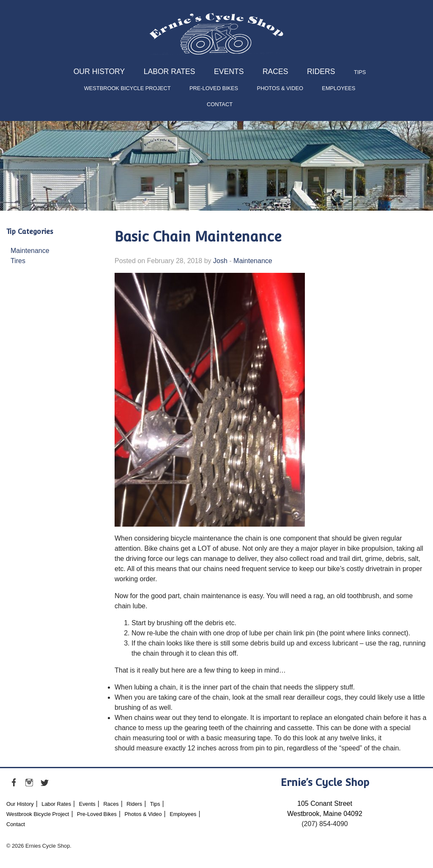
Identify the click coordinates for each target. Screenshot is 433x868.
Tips (360, 72)
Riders (321, 71)
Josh (220, 261)
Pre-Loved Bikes (214, 88)
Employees (338, 88)
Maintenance (30, 251)
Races (275, 71)
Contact (220, 104)
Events (229, 71)
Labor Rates (170, 71)
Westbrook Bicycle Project (127, 88)
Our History (99, 71)
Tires (18, 261)
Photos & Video (280, 88)
